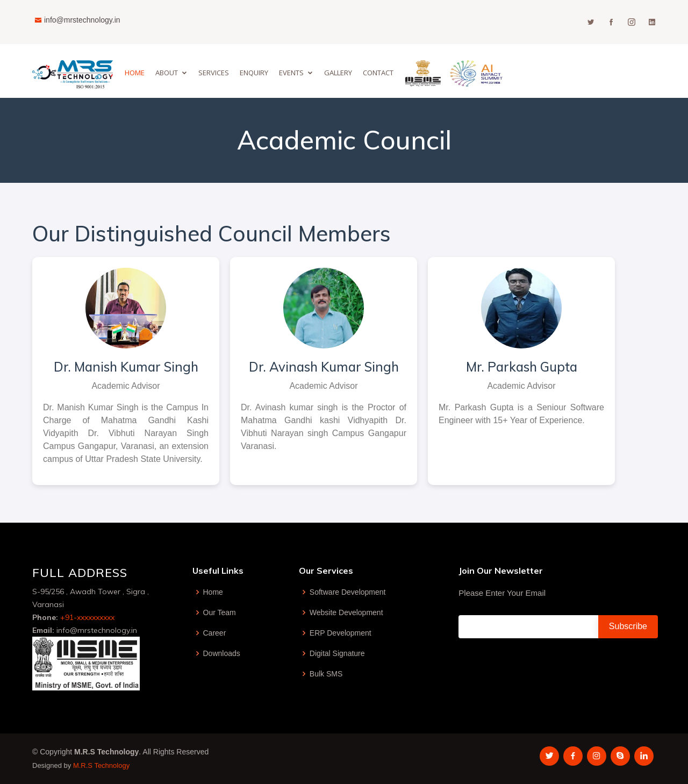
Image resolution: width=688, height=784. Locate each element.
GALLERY (338, 73)
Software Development (348, 592)
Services (214, 73)
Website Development (346, 612)
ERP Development (341, 633)
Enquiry (254, 73)
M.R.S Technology (101, 765)
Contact (378, 73)
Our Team (220, 612)
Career (215, 633)
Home (135, 73)
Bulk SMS (326, 674)
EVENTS (291, 73)
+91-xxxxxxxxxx (87, 617)
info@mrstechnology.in (82, 20)
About (167, 73)
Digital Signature (337, 653)
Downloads (222, 653)
